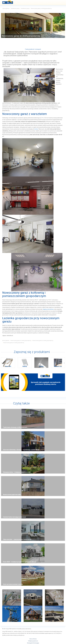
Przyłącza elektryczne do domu (11, 607)
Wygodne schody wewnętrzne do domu (11, 592)
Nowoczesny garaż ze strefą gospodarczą (21, 341)
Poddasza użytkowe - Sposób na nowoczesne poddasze (54, 592)
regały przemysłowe (48, 309)
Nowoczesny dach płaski (30, 591)
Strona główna (6, 8)
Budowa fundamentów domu (53, 607)
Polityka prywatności (33, 641)
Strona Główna (33, 639)
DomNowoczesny (15, 8)
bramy (36, 129)
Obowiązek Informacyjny (33, 643)
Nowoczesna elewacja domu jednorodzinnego (31, 608)
